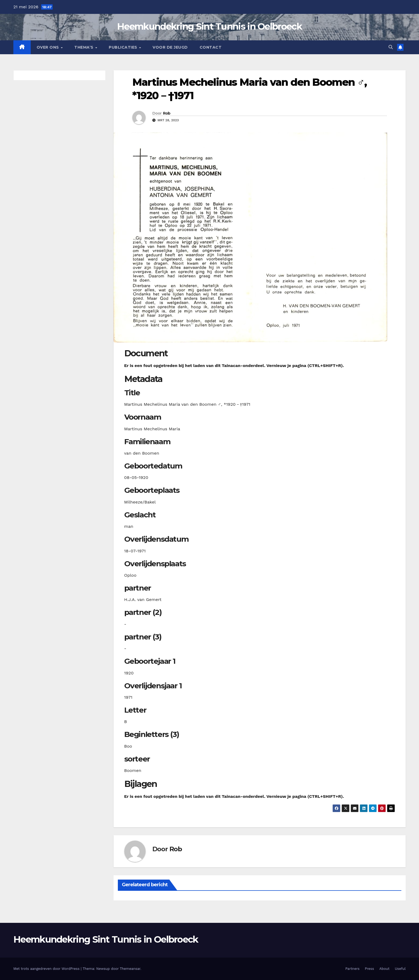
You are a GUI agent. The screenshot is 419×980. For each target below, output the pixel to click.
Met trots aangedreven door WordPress (47, 969)
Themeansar (130, 969)
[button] (391, 47)
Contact (211, 47)
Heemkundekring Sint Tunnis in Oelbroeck (210, 26)
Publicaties (124, 47)
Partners (352, 969)
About (385, 969)
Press (369, 969)
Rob (167, 113)
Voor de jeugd (170, 47)
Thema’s (84, 47)
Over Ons (49, 47)
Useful (400, 969)
